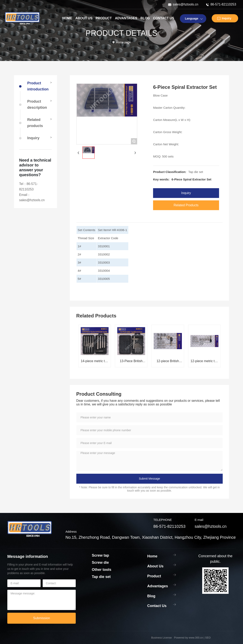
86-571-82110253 (223, 4)
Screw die (100, 563)
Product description (37, 104)
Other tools (102, 570)
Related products (35, 123)
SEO (208, 638)
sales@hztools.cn (186, 4)
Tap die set (196, 172)
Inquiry (227, 18)
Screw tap (100, 555)
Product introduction (38, 86)
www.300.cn (196, 638)
